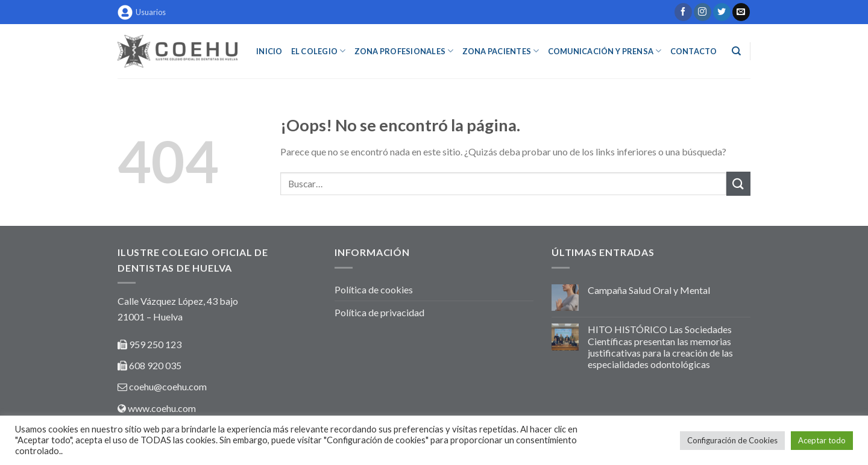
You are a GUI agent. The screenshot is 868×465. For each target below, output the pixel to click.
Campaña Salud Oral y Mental (649, 290)
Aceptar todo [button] (822, 440)
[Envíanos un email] (741, 12)
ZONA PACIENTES (501, 51)
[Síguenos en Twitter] (722, 12)
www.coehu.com (162, 408)
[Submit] (738, 183)
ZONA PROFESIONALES (404, 51)
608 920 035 (154, 365)
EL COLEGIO (319, 51)
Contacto (694, 51)
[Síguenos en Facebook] (683, 12)
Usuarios (142, 12)
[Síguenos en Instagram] (703, 12)
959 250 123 (155, 344)
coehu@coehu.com (168, 386)
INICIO (269, 51)
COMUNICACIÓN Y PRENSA (605, 51)
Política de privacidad (379, 312)
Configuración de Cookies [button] (732, 440)
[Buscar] (736, 51)
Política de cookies (374, 289)
